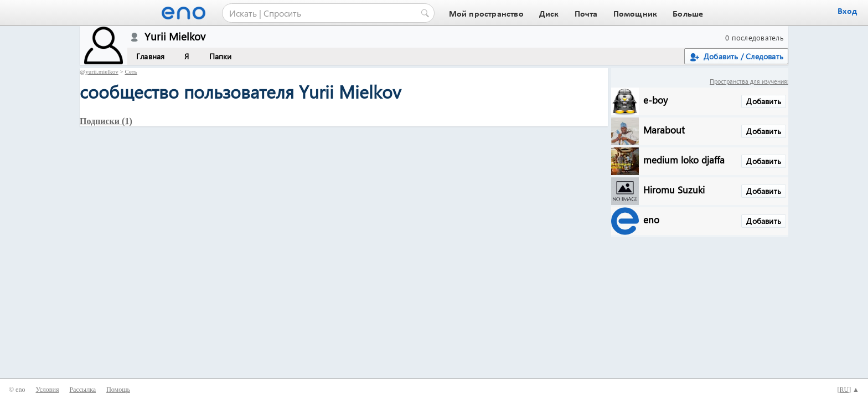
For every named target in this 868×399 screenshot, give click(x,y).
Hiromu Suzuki (674, 189)
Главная (150, 56)
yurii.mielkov (102, 71)
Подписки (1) (106, 121)
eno (651, 219)
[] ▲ (848, 390)
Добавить (764, 101)
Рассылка (82, 390)
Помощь (118, 390)
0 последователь (755, 37)
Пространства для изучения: (749, 81)
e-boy (655, 99)
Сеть (131, 71)
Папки (221, 56)
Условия (47, 390)
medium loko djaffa (684, 159)
